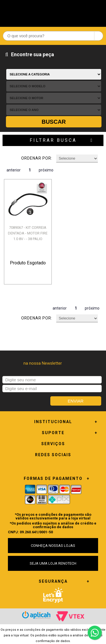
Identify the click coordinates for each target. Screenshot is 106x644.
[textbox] (53, 36)
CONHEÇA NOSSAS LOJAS (53, 546)
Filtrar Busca (53, 140)
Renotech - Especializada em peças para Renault (53, 12)
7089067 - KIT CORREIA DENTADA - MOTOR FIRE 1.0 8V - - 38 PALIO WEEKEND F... (28, 236)
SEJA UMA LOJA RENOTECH (53, 563)
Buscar (54, 122)
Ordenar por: (37, 158)
